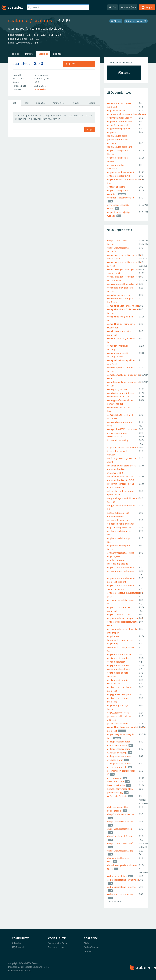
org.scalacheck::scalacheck (121, 172)
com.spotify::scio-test (118, 389)
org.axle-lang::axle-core (119, 527)
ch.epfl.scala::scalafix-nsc (120, 851)
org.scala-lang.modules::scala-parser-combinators (118, 136)
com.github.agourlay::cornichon (123, 306)
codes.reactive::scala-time (120, 894)
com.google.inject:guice (119, 103)
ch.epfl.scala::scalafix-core (121, 836)
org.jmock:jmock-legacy (119, 118)
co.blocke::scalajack (117, 876)
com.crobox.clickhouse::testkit (123, 284)
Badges (57, 54)
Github (17, 943)
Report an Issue (56, 947)
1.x (31, 39)
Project (15, 54)
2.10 (58, 35)
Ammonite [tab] (58, 103)
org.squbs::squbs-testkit (120, 654)
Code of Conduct (92, 947)
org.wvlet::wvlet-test (118, 713)
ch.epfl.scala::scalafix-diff (120, 843)
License (88, 951)
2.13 (36, 35)
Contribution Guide (58, 943)
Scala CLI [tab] (41, 103)
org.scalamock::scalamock (121, 567)
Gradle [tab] (92, 103)
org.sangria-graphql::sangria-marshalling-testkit (118, 560)
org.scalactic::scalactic (119, 176)
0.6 (37, 39)
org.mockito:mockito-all (120, 121)
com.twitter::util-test (118, 396)
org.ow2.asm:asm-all (118, 125)
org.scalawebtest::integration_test (125, 618)
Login (147, 7)
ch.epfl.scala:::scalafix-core (121, 814)
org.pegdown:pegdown (119, 128)
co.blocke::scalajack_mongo (121, 887)
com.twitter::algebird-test (121, 393)
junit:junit (112, 107)
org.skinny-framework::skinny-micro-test (120, 647)
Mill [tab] (27, 103)
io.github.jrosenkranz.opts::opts (124, 447)
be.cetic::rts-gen (116, 782)
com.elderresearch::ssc (119, 295)
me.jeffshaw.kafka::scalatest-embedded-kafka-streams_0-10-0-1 (122, 469)
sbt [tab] (14, 103)
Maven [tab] (76, 103)
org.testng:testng (116, 187)
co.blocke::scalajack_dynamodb (123, 880)
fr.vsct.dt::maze (115, 436)
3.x (29, 35)
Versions (43, 54)
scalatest (19, 20)
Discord (18, 947)
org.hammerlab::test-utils (121, 553)
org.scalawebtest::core (119, 614)
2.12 (43, 35)
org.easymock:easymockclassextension (127, 114)
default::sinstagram (117, 433)
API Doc (113, 7)
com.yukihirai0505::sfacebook (122, 429)
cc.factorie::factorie (117, 796)
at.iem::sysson (114, 778)
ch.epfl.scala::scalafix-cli (120, 829)
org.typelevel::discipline (119, 694)
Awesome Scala (128, 7)
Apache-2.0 (40, 89)
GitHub (116, 21)
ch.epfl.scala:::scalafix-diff (120, 821)
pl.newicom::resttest (118, 723)
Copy (90, 129)
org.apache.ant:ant (117, 110)
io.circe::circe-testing (118, 440)
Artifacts (29, 54)
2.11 (51, 35)
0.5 (37, 43)
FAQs (86, 943)
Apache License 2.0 (136, 21)
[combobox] (79, 64)
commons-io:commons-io (121, 198)
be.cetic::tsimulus (116, 785)
